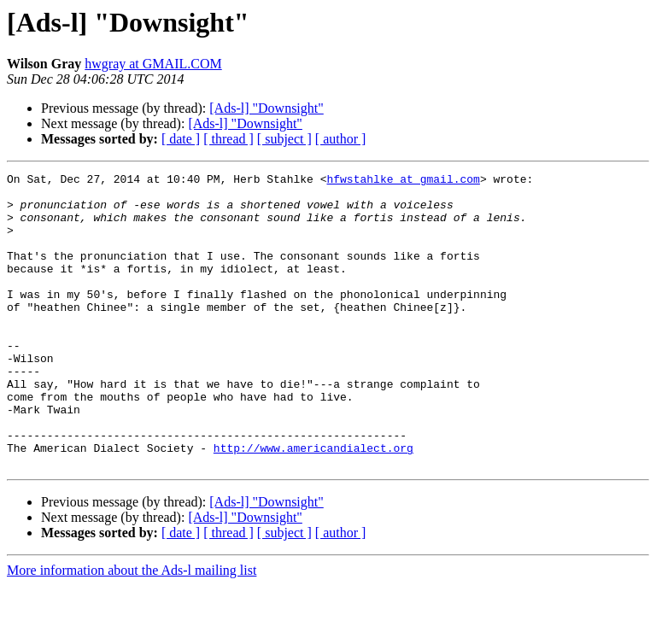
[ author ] (341, 139)
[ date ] (181, 139)
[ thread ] (228, 139)
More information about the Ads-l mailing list (132, 629)
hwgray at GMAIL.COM (153, 64)
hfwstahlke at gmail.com (403, 181)
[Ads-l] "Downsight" (266, 108)
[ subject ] (284, 139)
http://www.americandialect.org (313, 504)
